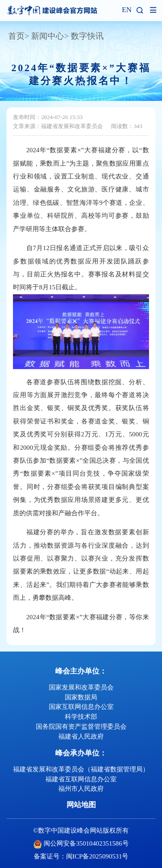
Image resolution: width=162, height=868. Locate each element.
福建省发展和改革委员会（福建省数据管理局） (81, 769)
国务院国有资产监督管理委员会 (81, 726)
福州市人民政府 (81, 788)
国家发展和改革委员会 (81, 687)
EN (127, 10)
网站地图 (81, 805)
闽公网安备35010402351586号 (86, 843)
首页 (16, 36)
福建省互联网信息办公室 (81, 779)
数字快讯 (87, 36)
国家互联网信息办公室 (81, 707)
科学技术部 (81, 716)
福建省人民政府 (81, 736)
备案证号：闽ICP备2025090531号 (81, 856)
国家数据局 (81, 697)
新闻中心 (48, 36)
